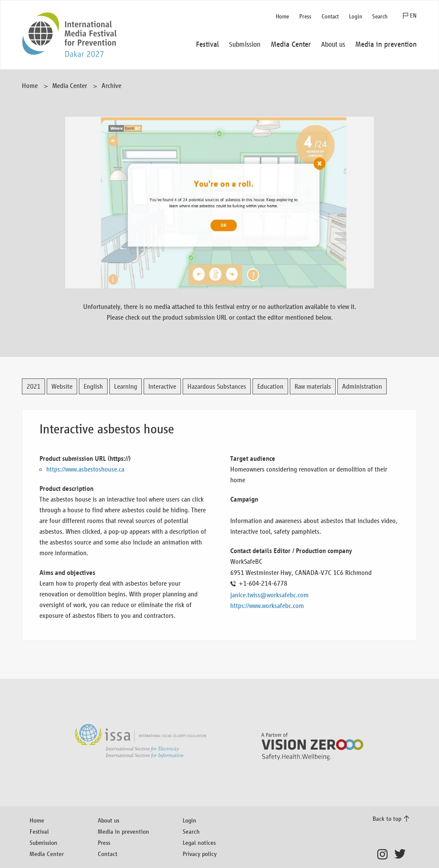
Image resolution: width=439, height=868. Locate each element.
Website (62, 386)
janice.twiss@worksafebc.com (269, 595)
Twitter (402, 854)
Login (356, 17)
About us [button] (333, 44)
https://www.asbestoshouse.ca (85, 469)
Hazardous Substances (217, 386)
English (93, 386)
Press (305, 17)
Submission (44, 842)
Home (282, 17)
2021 (33, 386)
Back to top (387, 818)
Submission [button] (245, 44)
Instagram (385, 854)
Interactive (162, 386)
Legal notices (199, 842)
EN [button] (413, 16)
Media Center (70, 86)
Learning (126, 386)
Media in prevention (123, 831)
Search (380, 17)
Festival (39, 831)
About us (108, 820)
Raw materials (313, 386)
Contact (330, 17)
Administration (362, 386)
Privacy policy (200, 854)
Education (270, 386)
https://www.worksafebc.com (267, 606)
